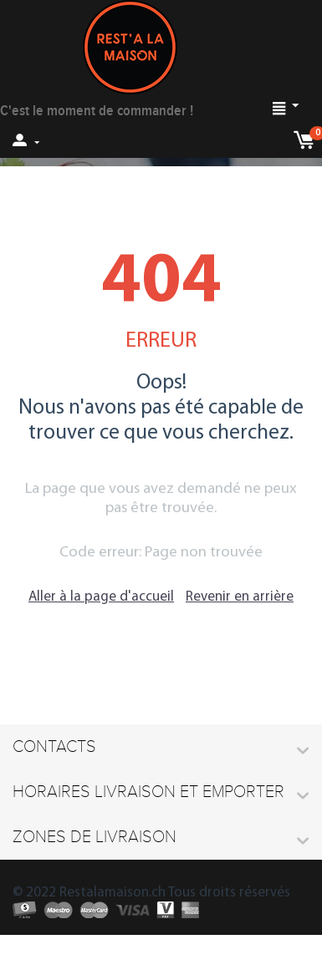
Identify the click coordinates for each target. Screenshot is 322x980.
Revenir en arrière (240, 597)
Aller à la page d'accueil (101, 597)
